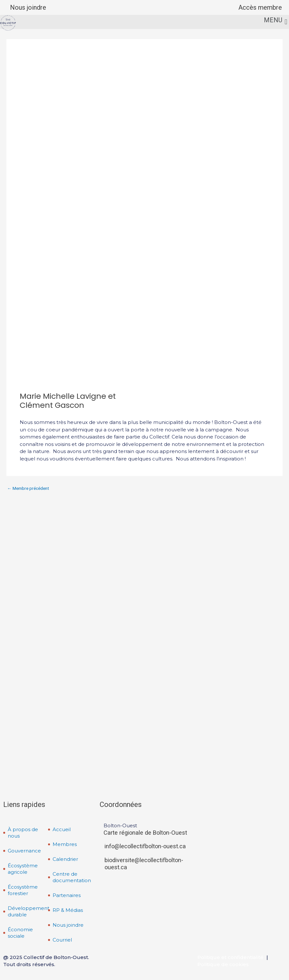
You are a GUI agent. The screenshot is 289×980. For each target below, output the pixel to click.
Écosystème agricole (23, 869)
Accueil (62, 829)
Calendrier (65, 859)
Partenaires (67, 895)
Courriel (62, 940)
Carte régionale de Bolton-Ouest (145, 833)
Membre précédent (28, 489)
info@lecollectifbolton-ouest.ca (145, 846)
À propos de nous (23, 833)
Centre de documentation (72, 877)
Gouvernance (24, 851)
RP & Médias (68, 910)
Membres (65, 844)
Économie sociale (20, 933)
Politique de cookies (223, 964)
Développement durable (28, 911)
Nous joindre (28, 7)
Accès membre (260, 7)
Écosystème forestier (23, 890)
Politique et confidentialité (230, 957)
